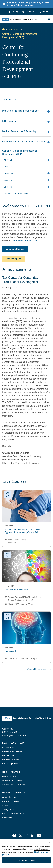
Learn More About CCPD (24, 241)
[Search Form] (44, 12)
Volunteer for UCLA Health (14, 785)
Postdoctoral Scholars (12, 760)
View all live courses (39, 669)
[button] (28, 12)
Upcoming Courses (15, 249)
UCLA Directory (9, 797)
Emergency (7, 818)
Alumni (5, 805)
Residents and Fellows (12, 751)
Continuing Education (12, 764)
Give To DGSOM (10, 776)
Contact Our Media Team (13, 814)
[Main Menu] (49, 19)
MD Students (8, 747)
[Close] (49, 856)
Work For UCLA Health (12, 780)
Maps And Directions (11, 801)
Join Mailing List (14, 259)
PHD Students (9, 756)
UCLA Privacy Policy (26, 852)
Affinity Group (8, 810)
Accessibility (33, 847)
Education (14, 29)
